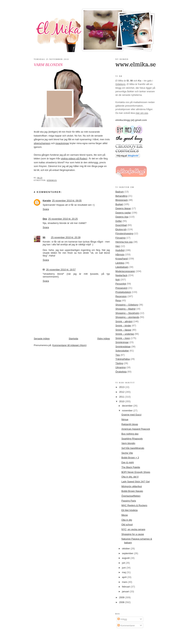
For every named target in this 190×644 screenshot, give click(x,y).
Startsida (73, 339)
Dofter (119, 221)
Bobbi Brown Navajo (132, 491)
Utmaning (121, 367)
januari (126, 591)
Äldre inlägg (104, 339)
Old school (127, 525)
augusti (126, 558)
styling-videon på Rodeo (74, 159)
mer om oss (142, 113)
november (128, 411)
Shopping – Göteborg (127, 305)
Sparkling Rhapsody (132, 439)
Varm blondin (48, 65)
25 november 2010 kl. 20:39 (66, 237)
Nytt (118, 280)
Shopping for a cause (133, 534)
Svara (46, 209)
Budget (119, 204)
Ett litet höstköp (130, 510)
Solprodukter (122, 351)
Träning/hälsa (123, 359)
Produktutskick (123, 292)
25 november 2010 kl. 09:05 (67, 201)
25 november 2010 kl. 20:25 (63, 219)
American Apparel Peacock (136, 429)
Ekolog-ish (121, 229)
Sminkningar (122, 342)
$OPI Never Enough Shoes (136, 472)
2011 (122, 397)
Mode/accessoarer (125, 271)
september (128, 553)
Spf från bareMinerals (133, 448)
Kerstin (47, 201)
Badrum (120, 192)
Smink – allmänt (124, 321)
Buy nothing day (130, 434)
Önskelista (121, 372)
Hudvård (120, 250)
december (128, 406)
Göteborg (120, 84)
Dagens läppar (123, 208)
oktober (126, 549)
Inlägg (122, 619)
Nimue (125, 419)
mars (125, 582)
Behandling (121, 196)
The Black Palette (131, 467)
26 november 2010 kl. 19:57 (61, 270)
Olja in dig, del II (130, 477)
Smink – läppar (123, 330)
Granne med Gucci (131, 415)
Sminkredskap (123, 347)
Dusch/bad (121, 225)
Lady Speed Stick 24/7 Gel (135, 482)
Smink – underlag (125, 334)
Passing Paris (129, 501)
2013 (122, 387)
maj (124, 572)
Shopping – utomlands (127, 317)
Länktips (120, 263)
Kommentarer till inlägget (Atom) (69, 345)
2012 (122, 392)
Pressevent (121, 288)
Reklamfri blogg (130, 424)
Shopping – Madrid (125, 309)
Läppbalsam (122, 267)
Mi (44, 237)
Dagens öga (122, 217)
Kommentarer (126, 625)
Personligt (121, 284)
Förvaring (120, 238)
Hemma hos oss (124, 242)
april (125, 577)
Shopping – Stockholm (127, 313)
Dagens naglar (123, 213)
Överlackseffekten (131, 496)
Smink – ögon (123, 338)
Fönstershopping (124, 233)
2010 (122, 401)
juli (124, 563)
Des (45, 219)
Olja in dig (127, 520)
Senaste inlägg (42, 339)
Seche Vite (127, 453)
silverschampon (42, 143)
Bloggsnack (122, 200)
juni (124, 568)
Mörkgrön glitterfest (132, 486)
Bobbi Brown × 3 (130, 458)
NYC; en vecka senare (133, 529)
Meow (125, 515)
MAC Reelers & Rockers (134, 505)
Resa (118, 300)
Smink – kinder (123, 326)
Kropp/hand (122, 259)
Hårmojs (52, 180)
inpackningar (62, 143)
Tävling (119, 363)
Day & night (127, 462)
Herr (118, 246)
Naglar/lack (121, 275)
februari (126, 587)
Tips (118, 355)
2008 (122, 602)
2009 (122, 597)
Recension (121, 296)
